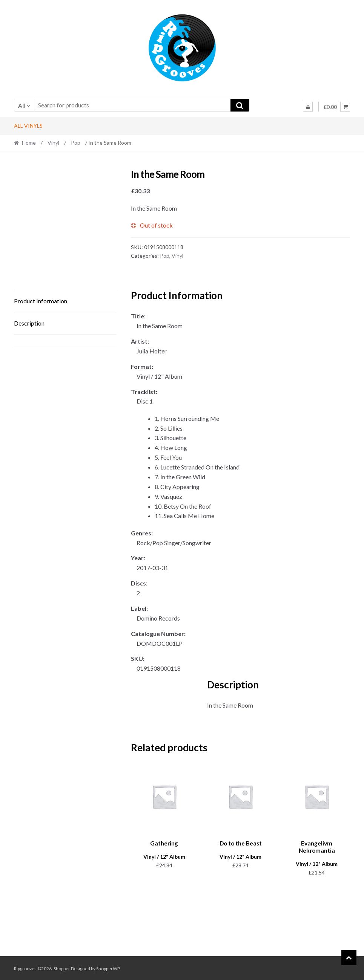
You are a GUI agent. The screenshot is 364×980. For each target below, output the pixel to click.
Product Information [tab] (41, 301)
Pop (76, 143)
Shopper (62, 967)
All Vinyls (28, 126)
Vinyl (53, 143)
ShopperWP (108, 967)
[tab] (65, 341)
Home (29, 143)
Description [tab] (29, 323)
